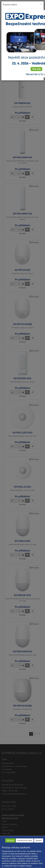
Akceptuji (10, 840)
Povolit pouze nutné (25, 840)
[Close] (41, 4)
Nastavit (39, 840)
